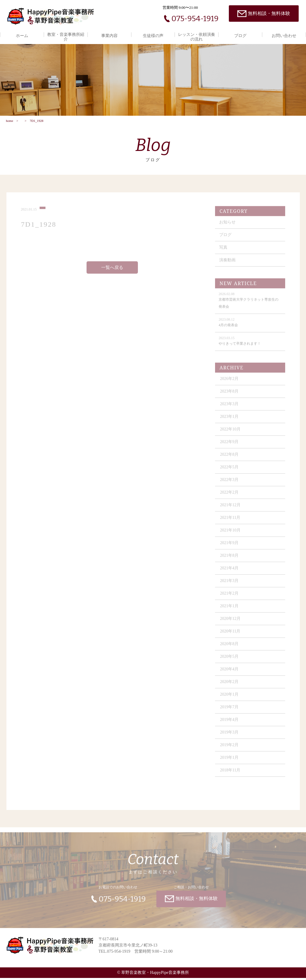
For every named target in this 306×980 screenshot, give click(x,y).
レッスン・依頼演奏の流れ (197, 37)
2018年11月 (231, 774)
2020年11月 (231, 635)
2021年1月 (230, 610)
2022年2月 (230, 496)
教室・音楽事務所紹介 (66, 37)
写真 (224, 251)
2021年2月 (230, 597)
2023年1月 (230, 420)
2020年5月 (230, 660)
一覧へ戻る (112, 271)
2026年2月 (230, 383)
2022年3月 (230, 484)
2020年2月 (230, 686)
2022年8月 (230, 458)
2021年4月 (230, 572)
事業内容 (109, 36)
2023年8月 (230, 395)
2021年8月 (230, 559)
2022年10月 (231, 433)
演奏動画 (228, 264)
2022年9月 (230, 446)
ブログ (240, 36)
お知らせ (228, 226)
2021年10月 (231, 534)
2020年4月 (230, 673)
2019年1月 (230, 761)
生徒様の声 (153, 36)
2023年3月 (230, 408)
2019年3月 (230, 736)
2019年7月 (230, 711)
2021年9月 (230, 547)
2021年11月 (231, 521)
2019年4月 (230, 723)
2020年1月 (230, 698)
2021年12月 (231, 509)
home (9, 122)
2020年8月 (230, 648)
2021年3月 (230, 585)
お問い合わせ (284, 36)
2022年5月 (230, 471)
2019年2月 (230, 749)
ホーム (22, 36)
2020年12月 (231, 622)
